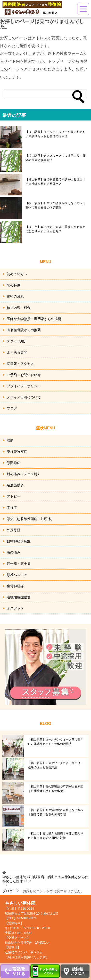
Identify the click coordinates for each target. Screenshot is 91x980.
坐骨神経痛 (15, 586)
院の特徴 (14, 285)
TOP (45, 879)
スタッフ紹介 (17, 341)
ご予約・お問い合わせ (24, 375)
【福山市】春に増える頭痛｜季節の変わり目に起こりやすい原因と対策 (56, 229)
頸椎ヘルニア (17, 575)
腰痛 (10, 440)
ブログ (12, 408)
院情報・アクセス (20, 364)
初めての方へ (17, 274)
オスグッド (15, 608)
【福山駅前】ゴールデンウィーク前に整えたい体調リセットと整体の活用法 (56, 134)
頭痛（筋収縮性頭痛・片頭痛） (31, 519)
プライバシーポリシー (24, 386)
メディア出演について (24, 397)
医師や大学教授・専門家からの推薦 (34, 319)
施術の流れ (15, 296)
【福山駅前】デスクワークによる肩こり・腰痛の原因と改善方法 (56, 158)
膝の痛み (14, 552)
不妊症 (12, 508)
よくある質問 (17, 352)
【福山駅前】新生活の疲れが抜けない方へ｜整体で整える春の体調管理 (56, 205)
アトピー (14, 496)
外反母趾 (14, 530)
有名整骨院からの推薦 (24, 330)
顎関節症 (14, 463)
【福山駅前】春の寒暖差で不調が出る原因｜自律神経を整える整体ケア (56, 182)
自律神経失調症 (19, 541)
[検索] (45, 94)
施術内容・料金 (19, 308)
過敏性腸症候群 (19, 597)
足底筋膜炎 (15, 485)
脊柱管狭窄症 (17, 452)
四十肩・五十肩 (19, 564)
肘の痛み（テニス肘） (24, 474)
